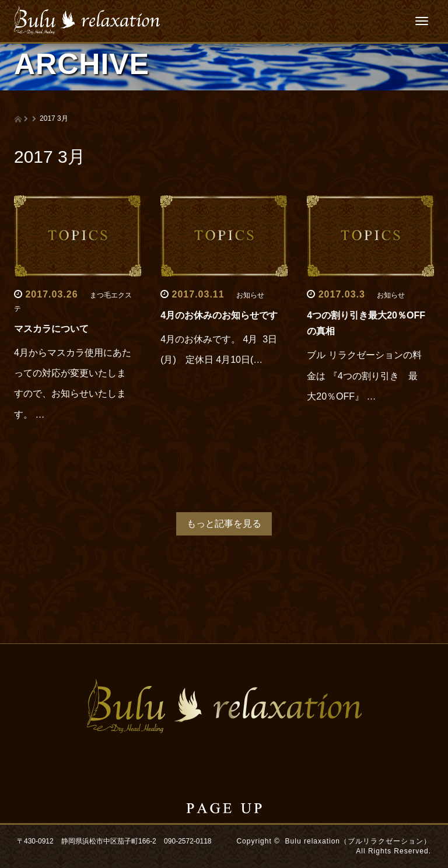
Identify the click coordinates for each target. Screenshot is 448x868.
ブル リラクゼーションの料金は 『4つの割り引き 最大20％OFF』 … (364, 375)
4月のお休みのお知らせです (219, 315)
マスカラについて (51, 329)
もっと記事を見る (224, 524)
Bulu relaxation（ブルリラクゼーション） (358, 841)
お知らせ (250, 295)
